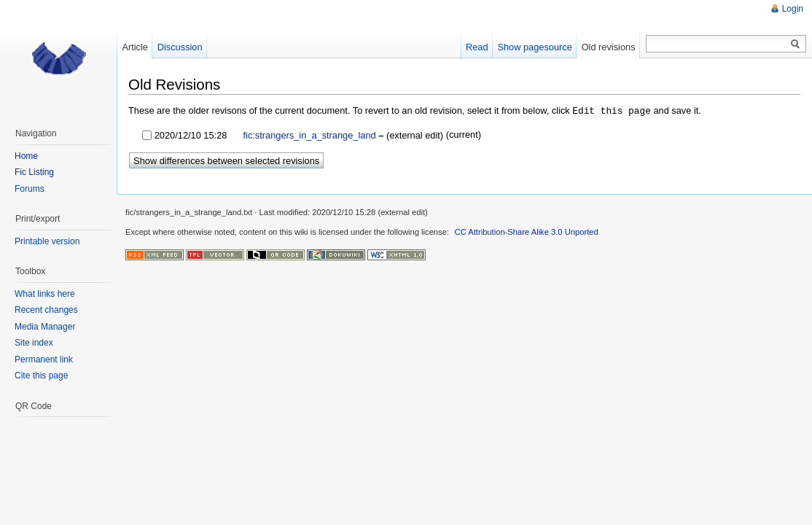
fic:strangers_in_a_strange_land (308, 135)
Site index (34, 343)
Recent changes (46, 310)
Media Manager (45, 327)
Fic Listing (34, 172)
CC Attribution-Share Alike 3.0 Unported (527, 231)
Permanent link (44, 359)
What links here (45, 294)
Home (26, 156)
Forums (30, 189)
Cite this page (41, 376)
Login (793, 9)
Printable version (47, 241)
